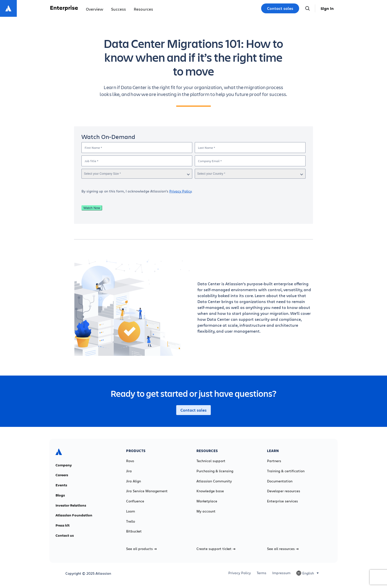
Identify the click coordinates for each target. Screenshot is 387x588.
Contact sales (280, 8)
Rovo (130, 461)
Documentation (280, 481)
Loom (131, 511)
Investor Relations (71, 505)
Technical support (211, 461)
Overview (95, 9)
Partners (274, 461)
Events (61, 485)
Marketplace (207, 501)
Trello (131, 521)
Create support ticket (216, 549)
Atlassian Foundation (74, 515)
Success (118, 9)
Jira (129, 471)
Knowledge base (210, 491)
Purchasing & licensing (215, 471)
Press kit (63, 525)
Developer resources (284, 491)
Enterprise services (282, 501)
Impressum (281, 573)
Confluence (135, 501)
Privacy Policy (180, 191)
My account (206, 511)
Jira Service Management (147, 491)
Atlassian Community (214, 481)
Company (64, 465)
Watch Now (92, 208)
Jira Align (134, 481)
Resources (143, 9)
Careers (62, 475)
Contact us (65, 535)
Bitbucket (134, 531)
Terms (261, 573)
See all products (141, 549)
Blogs (60, 495)
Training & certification (286, 471)
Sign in (327, 8)
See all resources (283, 549)
